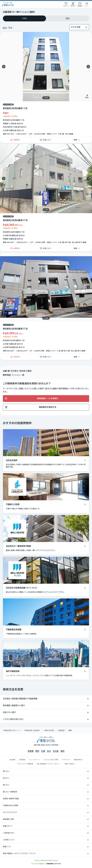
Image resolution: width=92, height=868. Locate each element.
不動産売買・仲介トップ (11, 730)
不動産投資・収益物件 (32, 730)
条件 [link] (70, 730)
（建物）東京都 (49, 730)
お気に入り (46, 140)
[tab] (24, 18)
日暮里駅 (61, 730)
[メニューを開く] (87, 4)
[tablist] (46, 18)
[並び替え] (79, 27)
